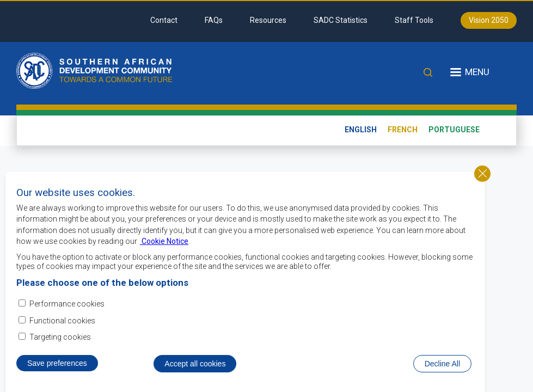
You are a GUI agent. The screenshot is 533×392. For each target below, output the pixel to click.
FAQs (214, 20)
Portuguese (454, 130)
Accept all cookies (195, 364)
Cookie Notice (164, 241)
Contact (164, 20)
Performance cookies (67, 304)
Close (482, 174)
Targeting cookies (60, 337)
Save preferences (57, 363)
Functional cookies (62, 321)
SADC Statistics (341, 20)
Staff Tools (414, 20)
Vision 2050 (489, 20)
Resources (268, 20)
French (403, 130)
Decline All (442, 364)
